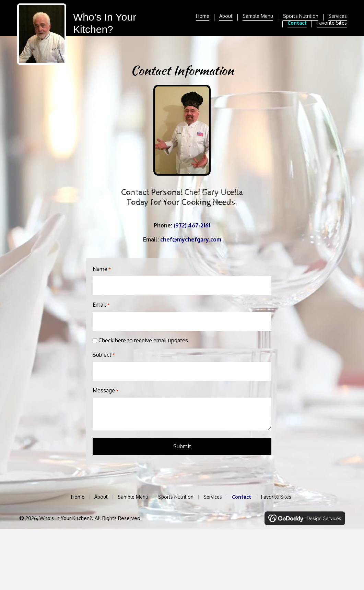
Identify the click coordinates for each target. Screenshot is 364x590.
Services (338, 16)
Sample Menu (258, 16)
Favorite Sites (332, 23)
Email (101, 303)
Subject (104, 351)
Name (102, 269)
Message (105, 385)
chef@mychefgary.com (191, 239)
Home (203, 16)
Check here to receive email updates (143, 337)
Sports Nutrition (301, 16)
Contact (297, 23)
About (226, 16)
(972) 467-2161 (192, 225)
